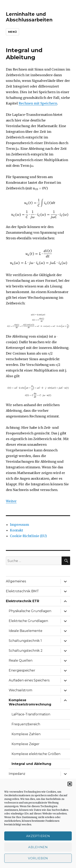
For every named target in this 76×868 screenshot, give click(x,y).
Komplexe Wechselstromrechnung (30, 702)
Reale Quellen (21, 661)
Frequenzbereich (26, 724)
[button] (70, 784)
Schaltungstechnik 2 (26, 651)
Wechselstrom (20, 690)
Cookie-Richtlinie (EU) (28, 536)
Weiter (11, 501)
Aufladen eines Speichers (29, 680)
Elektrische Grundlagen (28, 621)
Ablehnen (38, 847)
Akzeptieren (38, 836)
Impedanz (17, 774)
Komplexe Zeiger (26, 744)
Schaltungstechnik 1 (25, 641)
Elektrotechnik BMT (22, 591)
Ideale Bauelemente (26, 631)
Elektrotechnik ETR (22, 601)
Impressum (19, 525)
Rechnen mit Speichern (38, 103)
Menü (12, 32)
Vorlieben (38, 858)
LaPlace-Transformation (31, 714)
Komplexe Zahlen (26, 734)
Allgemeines (16, 581)
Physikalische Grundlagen (30, 611)
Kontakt (17, 530)
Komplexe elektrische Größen (36, 754)
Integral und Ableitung (31, 764)
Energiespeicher (22, 670)
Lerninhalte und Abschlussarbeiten (29, 17)
